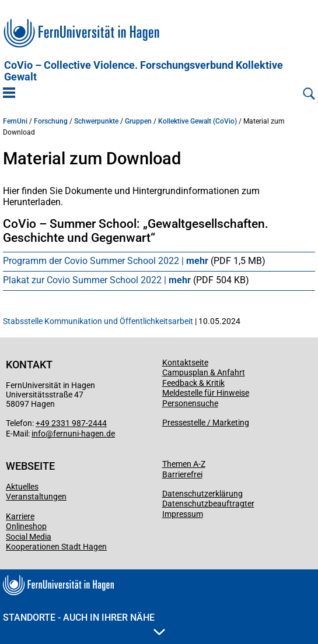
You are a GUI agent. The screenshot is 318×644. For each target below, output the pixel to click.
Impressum (183, 514)
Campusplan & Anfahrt (204, 372)
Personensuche (190, 403)
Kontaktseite (185, 363)
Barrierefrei (182, 474)
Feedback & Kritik (193, 383)
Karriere (20, 516)
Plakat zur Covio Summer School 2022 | (98, 280)
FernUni (15, 121)
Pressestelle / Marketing (206, 423)
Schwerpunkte (96, 121)
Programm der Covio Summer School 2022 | (107, 261)
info (39, 434)
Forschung (51, 121)
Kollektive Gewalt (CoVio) (198, 121)
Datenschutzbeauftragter (208, 504)
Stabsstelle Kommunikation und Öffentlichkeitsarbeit (98, 321)
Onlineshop (26, 526)
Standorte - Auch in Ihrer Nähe (84, 624)
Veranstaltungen (36, 497)
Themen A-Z (184, 464)
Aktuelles (22, 487)
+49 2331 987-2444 (71, 423)
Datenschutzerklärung (202, 494)
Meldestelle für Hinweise (206, 393)
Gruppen (138, 121)
